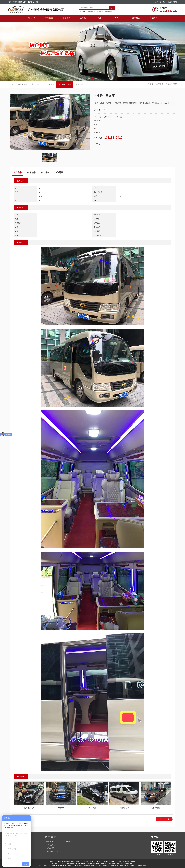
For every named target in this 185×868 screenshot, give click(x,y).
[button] (90, 79)
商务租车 (92, 11)
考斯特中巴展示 (172, 84)
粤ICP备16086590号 (124, 864)
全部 (12, 84)
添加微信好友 (172, 2)
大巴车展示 (49, 84)
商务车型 (109, 11)
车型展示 (160, 84)
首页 (152, 84)
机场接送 (100, 11)
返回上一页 (165, 819)
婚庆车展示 (80, 84)
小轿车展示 (36, 84)
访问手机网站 (160, 2)
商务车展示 (22, 84)
